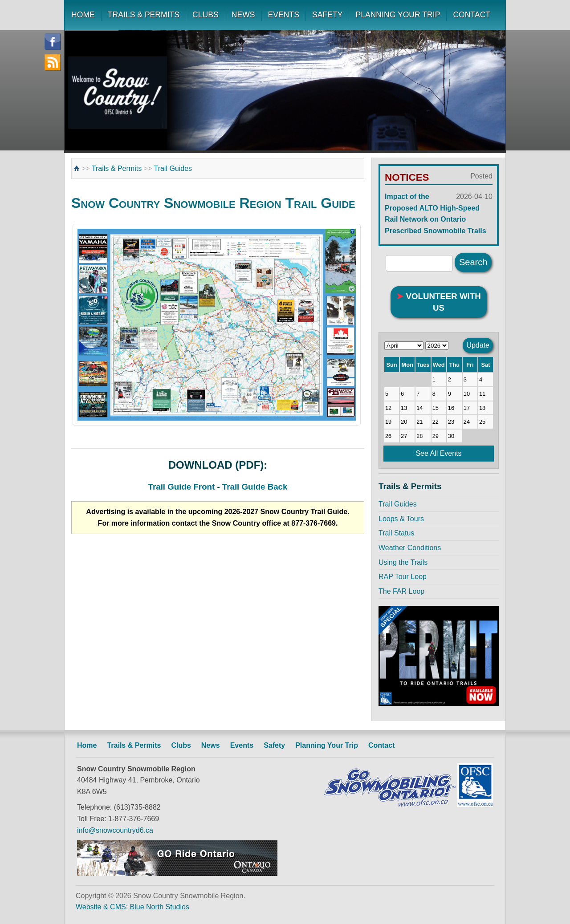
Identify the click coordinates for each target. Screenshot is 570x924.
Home (87, 745)
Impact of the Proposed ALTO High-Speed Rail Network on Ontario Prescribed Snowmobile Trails (439, 213)
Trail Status (396, 533)
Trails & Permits (117, 168)
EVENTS (284, 15)
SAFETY (327, 15)
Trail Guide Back (255, 487)
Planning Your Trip (327, 745)
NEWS (243, 15)
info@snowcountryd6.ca (115, 830)
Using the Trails (403, 562)
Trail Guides (173, 168)
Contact (382, 745)
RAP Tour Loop (403, 577)
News (211, 745)
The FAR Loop (401, 591)
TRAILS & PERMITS (144, 15)
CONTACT (472, 15)
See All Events (438, 453)
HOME (83, 15)
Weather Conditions (410, 548)
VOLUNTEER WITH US (439, 302)
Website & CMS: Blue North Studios (132, 907)
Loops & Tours (401, 519)
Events (242, 745)
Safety (274, 745)
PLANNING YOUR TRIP (398, 15)
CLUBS (206, 15)
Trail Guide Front (182, 487)
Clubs (181, 745)
